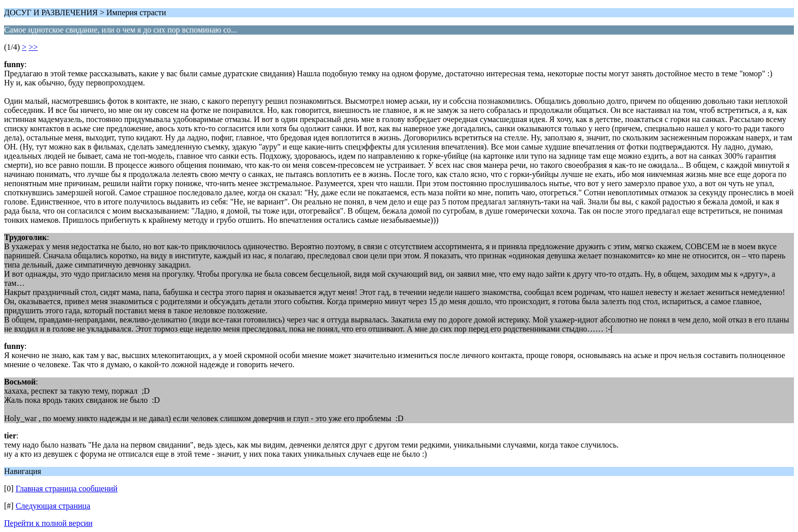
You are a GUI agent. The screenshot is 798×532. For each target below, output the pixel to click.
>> (33, 47)
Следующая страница (53, 506)
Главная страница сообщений (67, 489)
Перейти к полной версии (48, 523)
